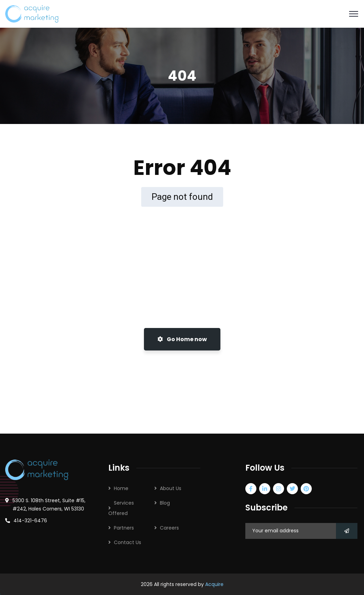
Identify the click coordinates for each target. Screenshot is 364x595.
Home (121, 488)
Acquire (214, 584)
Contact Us (128, 542)
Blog (165, 503)
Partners (124, 528)
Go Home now (182, 339)
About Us (171, 488)
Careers (169, 528)
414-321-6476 (30, 521)
